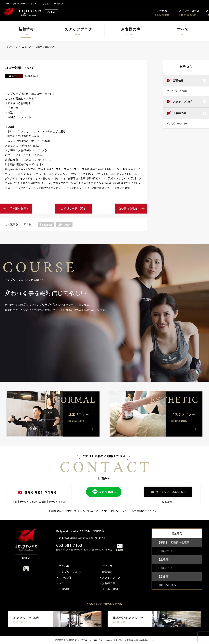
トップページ (11, 47)
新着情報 (178, 81)
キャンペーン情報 (177, 91)
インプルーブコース (178, 124)
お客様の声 (180, 113)
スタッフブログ (182, 102)
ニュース (27, 47)
